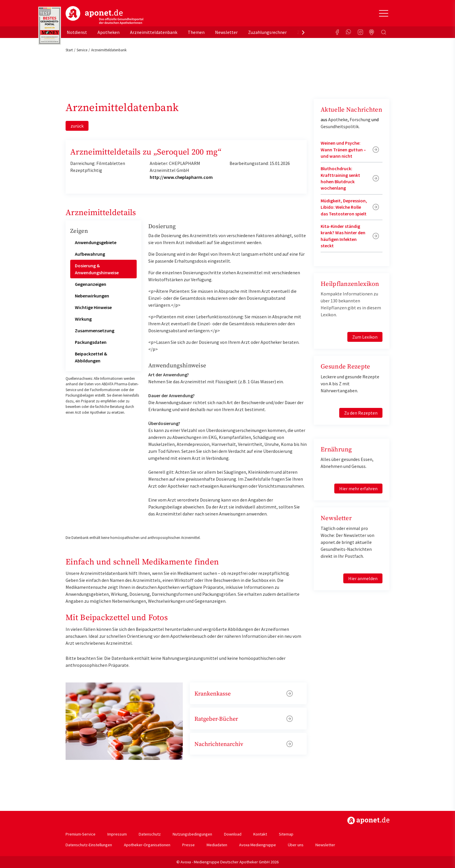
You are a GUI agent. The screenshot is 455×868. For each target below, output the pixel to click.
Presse (188, 845)
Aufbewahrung (90, 254)
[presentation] (303, 32)
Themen (196, 32)
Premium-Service (81, 834)
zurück (77, 126)
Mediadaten (217, 845)
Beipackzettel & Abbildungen (91, 357)
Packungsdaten (91, 342)
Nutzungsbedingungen (192, 834)
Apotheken (109, 32)
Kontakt (260, 834)
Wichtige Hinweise (93, 307)
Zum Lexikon (365, 337)
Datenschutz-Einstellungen (89, 845)
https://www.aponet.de (368, 820)
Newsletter (226, 32)
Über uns (296, 845)
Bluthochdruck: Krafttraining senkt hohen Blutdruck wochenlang (340, 178)
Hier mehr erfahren (358, 489)
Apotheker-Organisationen (147, 845)
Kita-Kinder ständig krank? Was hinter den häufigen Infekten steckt (343, 236)
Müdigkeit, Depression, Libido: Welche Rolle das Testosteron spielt (344, 207)
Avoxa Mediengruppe (258, 845)
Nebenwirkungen (92, 296)
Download (233, 834)
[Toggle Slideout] (384, 13)
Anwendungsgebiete (96, 242)
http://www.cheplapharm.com (181, 177)
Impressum (117, 834)
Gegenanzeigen (91, 284)
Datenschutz (150, 834)
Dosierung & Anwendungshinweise (97, 269)
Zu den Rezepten (361, 413)
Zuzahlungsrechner (267, 32)
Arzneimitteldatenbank (154, 32)
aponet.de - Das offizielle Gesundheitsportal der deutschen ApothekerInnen (104, 15)
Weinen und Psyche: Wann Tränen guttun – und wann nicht (343, 149)
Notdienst (77, 32)
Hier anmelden (363, 578)
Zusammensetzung (95, 331)
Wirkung (83, 319)
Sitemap (286, 834)
